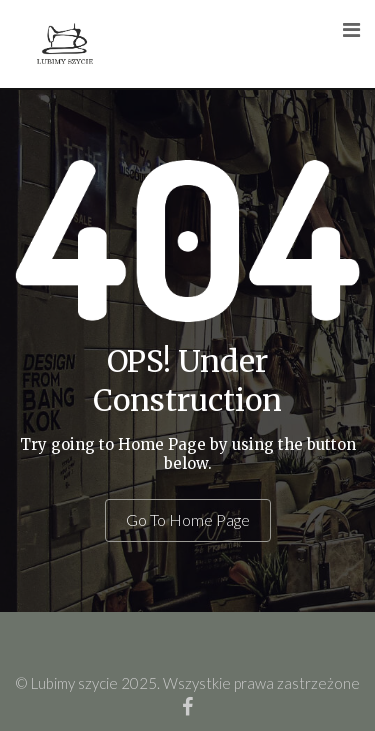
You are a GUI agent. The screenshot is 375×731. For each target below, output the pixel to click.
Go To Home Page (188, 519)
